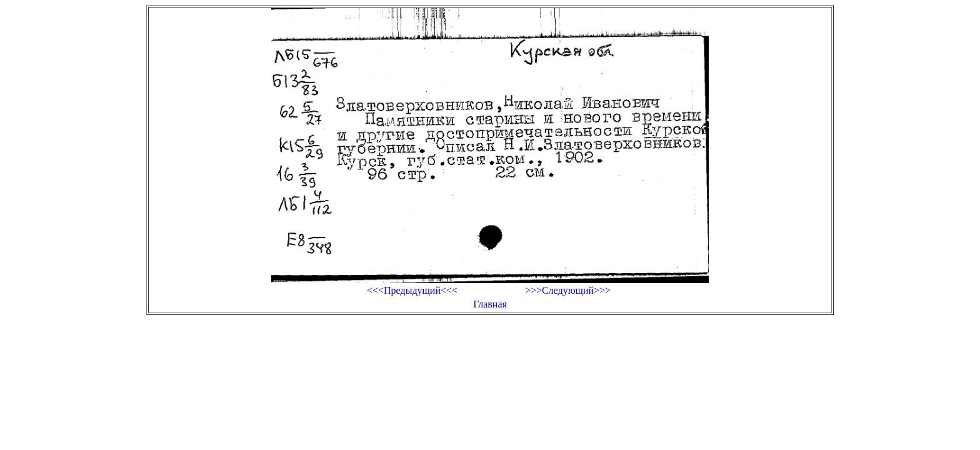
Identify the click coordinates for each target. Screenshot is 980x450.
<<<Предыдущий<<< (412, 290)
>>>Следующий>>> (568, 290)
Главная (490, 304)
